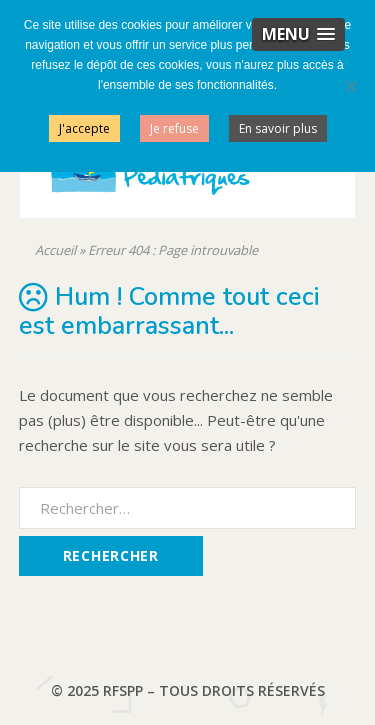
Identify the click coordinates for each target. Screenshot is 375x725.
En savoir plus (278, 128)
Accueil (55, 250)
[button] (298, 34)
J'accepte (84, 128)
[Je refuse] (350, 86)
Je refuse (174, 128)
